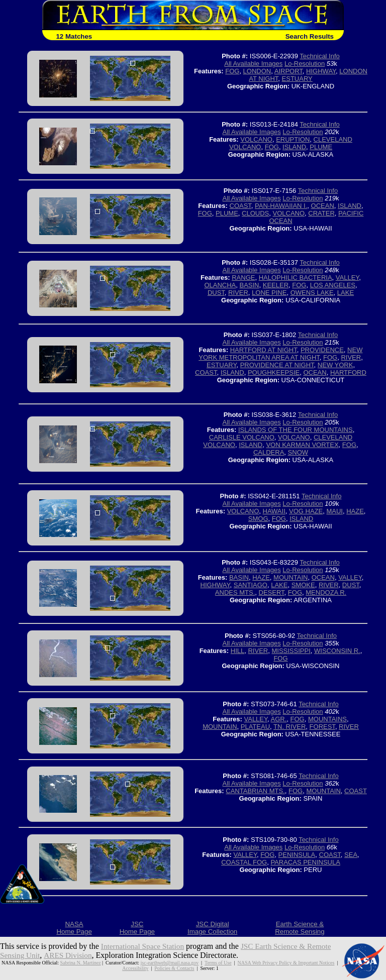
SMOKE (303, 585)
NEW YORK (335, 365)
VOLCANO (256, 139)
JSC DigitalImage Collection (212, 928)
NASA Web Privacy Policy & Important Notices (286, 963)
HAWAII (274, 511)
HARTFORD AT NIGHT (264, 350)
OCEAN (323, 206)
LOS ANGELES (333, 285)
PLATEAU (255, 727)
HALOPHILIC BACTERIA (296, 278)
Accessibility (135, 968)
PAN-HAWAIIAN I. (281, 206)
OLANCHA (220, 285)
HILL (237, 651)
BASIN (249, 285)
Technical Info (320, 56)
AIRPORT (288, 71)
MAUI (334, 511)
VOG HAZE (306, 511)
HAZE (355, 511)
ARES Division (70, 955)
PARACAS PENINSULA (305, 862)
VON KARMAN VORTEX (302, 445)
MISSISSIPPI (291, 651)
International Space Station (144, 946)
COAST (240, 206)
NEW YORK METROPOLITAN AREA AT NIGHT (280, 354)
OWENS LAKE (312, 293)
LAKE (346, 293)
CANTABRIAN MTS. (255, 791)
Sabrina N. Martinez (81, 963)
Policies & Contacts (174, 968)
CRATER (321, 213)
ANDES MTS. (235, 592)
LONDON (257, 71)
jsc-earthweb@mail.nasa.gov (170, 963)
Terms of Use (218, 963)
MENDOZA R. (326, 592)
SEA (351, 855)
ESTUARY (297, 79)
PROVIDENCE (322, 350)
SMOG (258, 519)
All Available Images (253, 64)
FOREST (322, 727)
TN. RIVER (289, 727)
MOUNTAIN (291, 577)
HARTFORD (348, 372)
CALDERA (269, 452)
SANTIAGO (251, 585)
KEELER (276, 285)
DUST (216, 293)
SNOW (298, 452)
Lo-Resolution (305, 64)
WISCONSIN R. (337, 651)
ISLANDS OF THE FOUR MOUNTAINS (296, 430)
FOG (232, 71)
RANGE (243, 278)
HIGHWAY (321, 71)
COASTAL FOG (244, 862)
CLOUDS (255, 213)
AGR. (279, 719)
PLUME (321, 147)
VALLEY (348, 278)
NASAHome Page (74, 928)
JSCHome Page (137, 928)
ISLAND (294, 147)
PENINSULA (297, 855)
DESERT (272, 592)
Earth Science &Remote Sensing (300, 928)
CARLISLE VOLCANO (242, 437)
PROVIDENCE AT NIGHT (277, 365)
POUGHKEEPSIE (274, 372)
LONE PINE (269, 293)
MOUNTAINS (327, 719)
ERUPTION (293, 139)
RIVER (238, 293)
